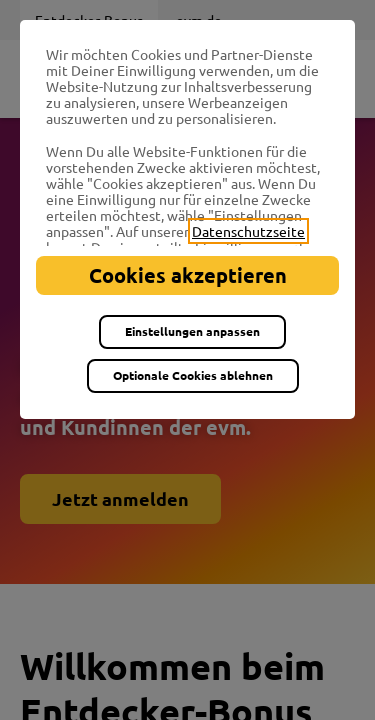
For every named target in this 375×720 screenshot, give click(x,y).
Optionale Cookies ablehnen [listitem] (193, 375)
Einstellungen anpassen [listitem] (192, 331)
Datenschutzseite (248, 231)
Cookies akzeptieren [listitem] (188, 275)
